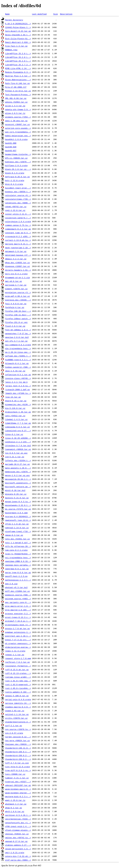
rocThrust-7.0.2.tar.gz (18, 662)
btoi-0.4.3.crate (14, 184)
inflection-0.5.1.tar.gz (18, 375)
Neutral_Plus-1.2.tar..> (18, 76)
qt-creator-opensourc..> (18, 643)
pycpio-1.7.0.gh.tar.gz (18, 628)
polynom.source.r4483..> (18, 599)
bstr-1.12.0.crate (15, 180)
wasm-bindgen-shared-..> (18, 793)
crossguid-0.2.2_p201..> (18, 236)
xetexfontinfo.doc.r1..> (18, 823)
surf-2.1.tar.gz (14, 726)
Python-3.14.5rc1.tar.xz (18, 91)
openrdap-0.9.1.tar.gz (17, 569)
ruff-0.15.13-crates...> (18, 673)
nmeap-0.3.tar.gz (14, 535)
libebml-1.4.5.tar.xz (16, 419)
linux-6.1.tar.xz (14, 434)
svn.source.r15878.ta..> (18, 729)
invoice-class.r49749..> (18, 378)
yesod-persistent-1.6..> (18, 849)
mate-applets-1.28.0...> (18, 468)
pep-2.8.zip (11, 584)
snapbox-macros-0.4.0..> (18, 707)
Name (7, 14)
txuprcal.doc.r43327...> (18, 782)
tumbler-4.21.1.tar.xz (17, 778)
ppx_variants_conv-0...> (18, 602)
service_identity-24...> (18, 703)
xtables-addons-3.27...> (18, 845)
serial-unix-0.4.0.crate (18, 699)
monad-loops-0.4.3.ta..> (18, 501)
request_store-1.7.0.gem (18, 658)
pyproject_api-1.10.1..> (18, 636)
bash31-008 (11, 143)
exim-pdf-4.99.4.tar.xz (18, 296)
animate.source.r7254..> (18, 117)
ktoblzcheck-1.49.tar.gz (18, 412)
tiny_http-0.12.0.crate (18, 767)
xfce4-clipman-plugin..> (18, 830)
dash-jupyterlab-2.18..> (18, 248)
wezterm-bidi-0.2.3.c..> (18, 796)
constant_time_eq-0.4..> (18, 233)
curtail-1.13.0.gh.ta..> (18, 240)
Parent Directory (14, 20)
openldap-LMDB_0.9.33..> (18, 561)
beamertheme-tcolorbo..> (18, 154)
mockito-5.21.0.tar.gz (17, 498)
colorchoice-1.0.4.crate (18, 221)
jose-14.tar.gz (13, 397)
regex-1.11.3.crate (15, 651)
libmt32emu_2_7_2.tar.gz (18, 423)
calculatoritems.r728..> (18, 199)
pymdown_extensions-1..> (18, 632)
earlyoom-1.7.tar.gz (16, 285)
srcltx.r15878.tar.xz (16, 718)
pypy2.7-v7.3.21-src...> (18, 640)
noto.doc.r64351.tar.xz (18, 539)
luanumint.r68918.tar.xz (18, 449)
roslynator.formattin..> (18, 666)
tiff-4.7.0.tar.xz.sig (17, 763)
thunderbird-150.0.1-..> (18, 752)
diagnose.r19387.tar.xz (18, 266)
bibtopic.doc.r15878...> (18, 162)
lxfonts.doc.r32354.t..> (18, 460)
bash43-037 (11, 151)
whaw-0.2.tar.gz (14, 808)
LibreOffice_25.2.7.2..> (18, 65)
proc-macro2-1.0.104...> (18, 610)
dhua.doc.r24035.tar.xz (18, 263)
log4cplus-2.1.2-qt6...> (18, 442)
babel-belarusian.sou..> (18, 136)
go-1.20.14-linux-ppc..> (18, 352)
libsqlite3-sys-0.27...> (18, 431)
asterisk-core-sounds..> (18, 128)
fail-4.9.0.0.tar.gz (16, 304)
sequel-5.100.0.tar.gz (17, 696)
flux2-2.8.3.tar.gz (15, 326)
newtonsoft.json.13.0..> (18, 520)
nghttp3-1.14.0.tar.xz (17, 528)
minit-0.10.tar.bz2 (15, 490)
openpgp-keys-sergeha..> (18, 565)
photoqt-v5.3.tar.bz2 (16, 587)
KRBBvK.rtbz (11, 50)
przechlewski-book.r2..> (18, 625)
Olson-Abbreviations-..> (18, 80)
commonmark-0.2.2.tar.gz (18, 229)
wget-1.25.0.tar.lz (15, 800)
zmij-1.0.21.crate (15, 852)
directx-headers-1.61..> (18, 270)
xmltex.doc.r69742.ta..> (18, 838)
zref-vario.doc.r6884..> (18, 860)
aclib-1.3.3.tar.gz (15, 106)
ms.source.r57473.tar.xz (18, 509)
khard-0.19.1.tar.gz (16, 401)
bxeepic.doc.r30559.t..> (18, 192)
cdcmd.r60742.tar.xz (16, 207)
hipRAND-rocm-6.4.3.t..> (18, 360)
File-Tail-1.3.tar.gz (16, 46)
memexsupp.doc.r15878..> (18, 472)
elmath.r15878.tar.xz (16, 289)
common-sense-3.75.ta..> (18, 225)
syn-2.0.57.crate (14, 733)
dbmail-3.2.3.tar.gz (16, 259)
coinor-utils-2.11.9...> (18, 214)
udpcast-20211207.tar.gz (18, 785)
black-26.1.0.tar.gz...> (18, 169)
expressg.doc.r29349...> (18, 300)
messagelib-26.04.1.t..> (18, 479)
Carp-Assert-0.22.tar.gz (18, 31)
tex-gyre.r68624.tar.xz (18, 740)
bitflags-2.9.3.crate (16, 165)
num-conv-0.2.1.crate (16, 550)
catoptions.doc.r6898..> (18, 203)
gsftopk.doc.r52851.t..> (18, 356)
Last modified (39, 14)
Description (66, 14)
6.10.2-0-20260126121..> (18, 24)
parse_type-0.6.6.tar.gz (18, 572)
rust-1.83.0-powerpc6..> (18, 684)
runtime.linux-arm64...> (18, 677)
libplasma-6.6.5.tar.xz (18, 427)
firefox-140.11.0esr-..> (18, 315)
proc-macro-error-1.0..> (18, 606)
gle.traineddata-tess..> (18, 348)
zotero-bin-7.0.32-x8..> (18, 856)
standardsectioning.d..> (18, 722)
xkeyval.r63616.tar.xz (17, 834)
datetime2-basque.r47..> (18, 255)
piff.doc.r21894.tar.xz (18, 591)
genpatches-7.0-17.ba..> (18, 333)
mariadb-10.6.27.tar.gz (18, 464)
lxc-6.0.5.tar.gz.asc (16, 453)
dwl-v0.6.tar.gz (14, 281)
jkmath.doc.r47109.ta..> (18, 393)
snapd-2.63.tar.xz (15, 711)
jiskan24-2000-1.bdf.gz (18, 389)
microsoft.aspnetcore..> (18, 483)
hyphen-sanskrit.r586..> (18, 367)
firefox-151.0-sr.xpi (16, 322)
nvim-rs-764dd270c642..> (18, 554)
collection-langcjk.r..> (18, 218)
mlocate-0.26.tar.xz (16, 494)
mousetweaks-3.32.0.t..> (18, 505)
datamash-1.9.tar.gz (16, 251)
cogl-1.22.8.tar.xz (15, 210)
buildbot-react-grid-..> (18, 188)
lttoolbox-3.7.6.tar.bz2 (18, 445)
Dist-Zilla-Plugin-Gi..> (18, 38)
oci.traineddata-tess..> (18, 558)
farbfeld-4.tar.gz (15, 307)
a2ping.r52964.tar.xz (16, 102)
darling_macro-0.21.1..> (18, 244)
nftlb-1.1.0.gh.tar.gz (17, 524)
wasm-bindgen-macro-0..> (18, 789)
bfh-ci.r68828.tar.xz (16, 158)
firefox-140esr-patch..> (18, 319)
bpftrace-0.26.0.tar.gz (18, 177)
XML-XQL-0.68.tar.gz (16, 98)
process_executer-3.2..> (18, 614)
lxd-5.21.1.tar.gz (15, 457)
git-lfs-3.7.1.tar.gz (16, 341)
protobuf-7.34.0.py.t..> (18, 621)
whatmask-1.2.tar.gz (16, 804)
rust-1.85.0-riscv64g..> (18, 688)
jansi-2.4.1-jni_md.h (16, 382)
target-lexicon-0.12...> (18, 737)
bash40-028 (11, 147)
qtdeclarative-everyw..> (18, 647)
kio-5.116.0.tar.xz (15, 408)
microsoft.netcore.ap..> (18, 487)
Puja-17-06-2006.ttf (16, 87)
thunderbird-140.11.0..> (18, 748)
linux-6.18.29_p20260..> (18, 438)
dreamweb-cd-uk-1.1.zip (18, 277)
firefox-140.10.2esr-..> (18, 311)
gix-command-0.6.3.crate (18, 345)
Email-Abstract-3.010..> (18, 42)
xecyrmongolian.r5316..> (18, 819)
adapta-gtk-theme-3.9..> (18, 109)
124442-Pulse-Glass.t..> (18, 27)
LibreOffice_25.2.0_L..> (18, 53)
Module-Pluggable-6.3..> (18, 72)
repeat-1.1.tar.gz (15, 655)
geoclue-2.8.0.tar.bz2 (17, 337)
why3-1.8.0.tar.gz (15, 811)
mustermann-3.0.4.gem (16, 513)
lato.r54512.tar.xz (15, 416)
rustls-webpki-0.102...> (18, 692)
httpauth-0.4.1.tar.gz (17, 363)
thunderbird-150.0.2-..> (18, 755)
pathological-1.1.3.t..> (18, 580)
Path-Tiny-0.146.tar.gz (18, 83)
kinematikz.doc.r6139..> (18, 404)
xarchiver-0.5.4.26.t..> (18, 815)
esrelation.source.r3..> (18, 292)
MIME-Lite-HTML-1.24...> (18, 68)
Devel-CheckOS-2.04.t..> (18, 35)
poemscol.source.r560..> (18, 595)
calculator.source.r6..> (18, 195)
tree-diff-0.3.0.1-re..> (18, 770)
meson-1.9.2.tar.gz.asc (18, 475)
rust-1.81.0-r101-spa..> (18, 681)
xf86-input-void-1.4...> (18, 826)
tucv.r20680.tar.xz (15, 774)
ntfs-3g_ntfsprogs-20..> (18, 546)
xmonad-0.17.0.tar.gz (16, 841)
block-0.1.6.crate (15, 173)
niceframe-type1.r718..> (18, 531)
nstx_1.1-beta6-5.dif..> (18, 543)
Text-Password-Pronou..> (18, 94)
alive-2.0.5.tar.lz (15, 113)
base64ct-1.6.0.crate (16, 139)
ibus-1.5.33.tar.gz (15, 371)
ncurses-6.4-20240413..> (18, 516)
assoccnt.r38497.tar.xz (18, 124)
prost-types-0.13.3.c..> (18, 617)
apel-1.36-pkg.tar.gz (16, 121)
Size (55, 14)
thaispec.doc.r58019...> (18, 744)
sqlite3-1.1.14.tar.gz (17, 714)
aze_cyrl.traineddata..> (18, 132)
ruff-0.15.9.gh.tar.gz (17, 670)
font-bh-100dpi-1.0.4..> (18, 330)
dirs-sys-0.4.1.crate (16, 274)
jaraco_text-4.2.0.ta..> (18, 386)
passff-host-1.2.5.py (16, 576)
